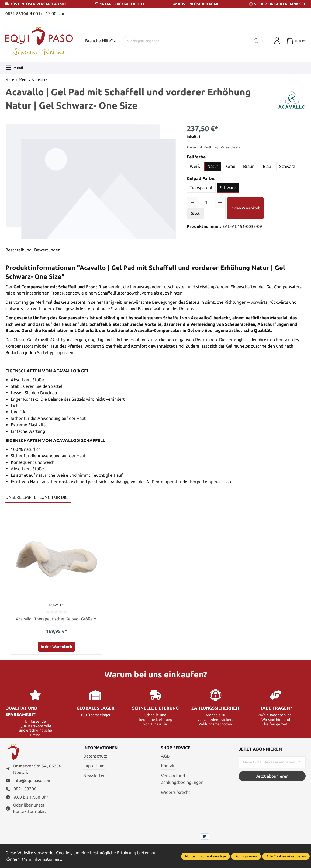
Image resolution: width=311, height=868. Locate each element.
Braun (249, 166)
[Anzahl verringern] (192, 202)
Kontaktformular (29, 814)
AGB (165, 757)
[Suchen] (255, 41)
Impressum (94, 766)
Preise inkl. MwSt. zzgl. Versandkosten (215, 147)
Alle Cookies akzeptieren (286, 856)
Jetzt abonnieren (272, 776)
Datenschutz (95, 757)
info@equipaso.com (32, 783)
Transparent (201, 188)
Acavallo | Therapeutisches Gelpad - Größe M (56, 619)
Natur (213, 166)
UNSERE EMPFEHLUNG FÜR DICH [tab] (38, 497)
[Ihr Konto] (276, 41)
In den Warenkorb (245, 208)
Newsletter (94, 776)
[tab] (18, 250)
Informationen (102, 749)
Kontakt (168, 766)
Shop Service (176, 749)
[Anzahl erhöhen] (220, 202)
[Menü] (14, 68)
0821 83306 (17, 13)
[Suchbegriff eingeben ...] (186, 41)
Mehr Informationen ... (43, 859)
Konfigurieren (246, 856)
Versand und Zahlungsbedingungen (182, 779)
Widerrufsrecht (175, 793)
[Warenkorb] (296, 41)
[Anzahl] (206, 202)
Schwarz (287, 166)
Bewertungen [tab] (47, 250)
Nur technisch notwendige (205, 856)
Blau (267, 166)
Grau (231, 166)
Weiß (195, 166)
